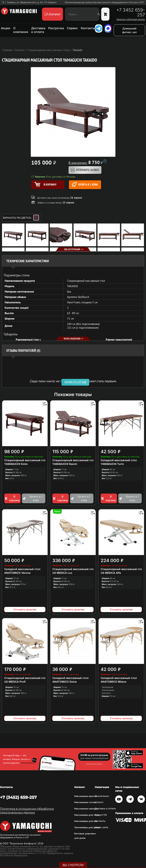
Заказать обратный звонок (131, 19)
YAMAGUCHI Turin (112, 464)
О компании (21, 30)
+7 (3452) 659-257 (18, 797)
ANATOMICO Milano (114, 682)
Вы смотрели (73, 865)
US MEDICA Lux (62, 573)
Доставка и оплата (38, 30)
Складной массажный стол (119, 460)
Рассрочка (56, 28)
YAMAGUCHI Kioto (16, 464)
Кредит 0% (101, 815)
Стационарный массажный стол (26, 460)
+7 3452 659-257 (131, 12)
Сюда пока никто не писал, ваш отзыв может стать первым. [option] (73, 381)
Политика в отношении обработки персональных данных (27, 811)
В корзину (12, 498)
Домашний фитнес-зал (129, 30)
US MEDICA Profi (15, 682)
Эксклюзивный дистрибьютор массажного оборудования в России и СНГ (104, 2)
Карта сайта (101, 827)
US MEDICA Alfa (111, 573)
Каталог (99, 802)
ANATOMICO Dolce (65, 682)
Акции (6, 28)
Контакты (88, 28)
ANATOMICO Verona (17, 573)
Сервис (72, 28)
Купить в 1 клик (85, 185)
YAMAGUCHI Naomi (65, 464)
